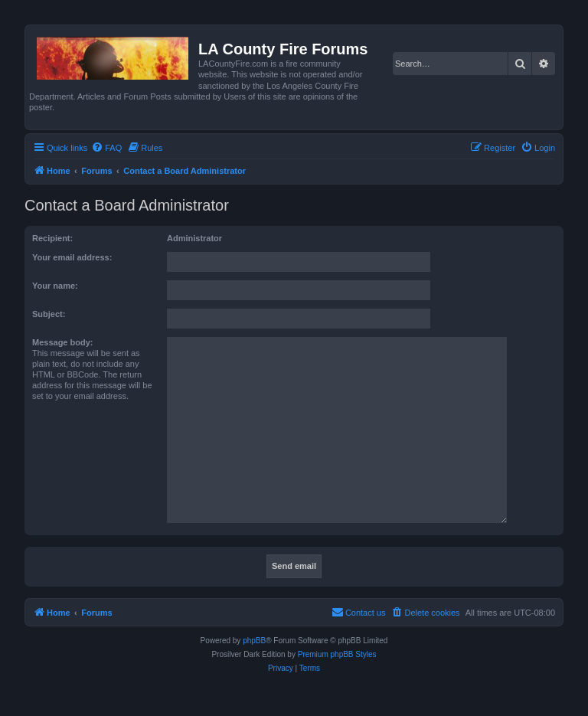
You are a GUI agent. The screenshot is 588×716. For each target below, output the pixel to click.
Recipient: (52, 238)
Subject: (49, 314)
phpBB (254, 641)
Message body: (62, 342)
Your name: (55, 286)
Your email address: (72, 257)
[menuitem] (106, 148)
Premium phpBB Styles (337, 654)
